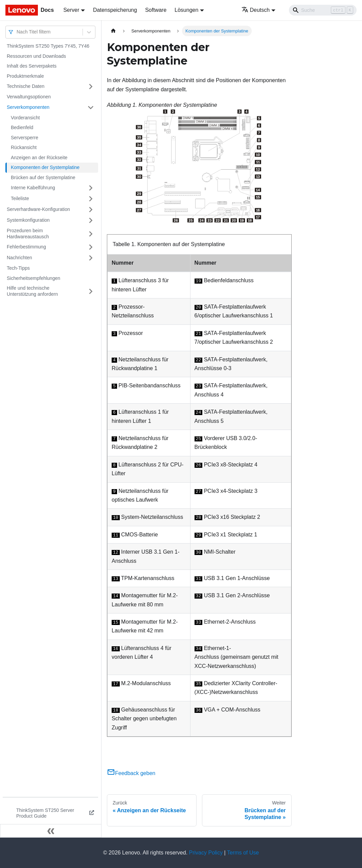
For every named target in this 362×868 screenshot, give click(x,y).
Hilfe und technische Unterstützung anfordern (32, 291)
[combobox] (17, 32)
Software (156, 10)
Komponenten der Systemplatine (45, 167)
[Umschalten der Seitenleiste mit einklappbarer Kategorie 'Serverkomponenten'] (91, 107)
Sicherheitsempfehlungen (33, 278)
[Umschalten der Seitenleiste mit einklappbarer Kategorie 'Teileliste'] (91, 199)
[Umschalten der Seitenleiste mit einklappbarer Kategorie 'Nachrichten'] (91, 258)
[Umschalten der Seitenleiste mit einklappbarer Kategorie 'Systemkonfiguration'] (91, 220)
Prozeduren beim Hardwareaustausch (28, 234)
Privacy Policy (206, 853)
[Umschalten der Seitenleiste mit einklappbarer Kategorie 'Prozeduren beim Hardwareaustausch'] (91, 234)
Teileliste (20, 198)
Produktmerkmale (25, 76)
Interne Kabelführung (33, 188)
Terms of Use (243, 853)
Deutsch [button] (256, 10)
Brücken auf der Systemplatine (43, 177)
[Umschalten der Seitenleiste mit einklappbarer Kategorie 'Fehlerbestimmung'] (91, 247)
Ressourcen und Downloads (36, 56)
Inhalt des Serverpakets (32, 66)
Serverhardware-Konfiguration (38, 209)
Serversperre (25, 138)
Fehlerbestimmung (26, 247)
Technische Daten (26, 86)
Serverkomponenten (28, 107)
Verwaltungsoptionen (29, 97)
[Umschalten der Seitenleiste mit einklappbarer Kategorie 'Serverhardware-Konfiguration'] (91, 210)
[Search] (323, 10)
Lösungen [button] (186, 10)
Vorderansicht (25, 118)
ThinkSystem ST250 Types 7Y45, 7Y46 (48, 46)
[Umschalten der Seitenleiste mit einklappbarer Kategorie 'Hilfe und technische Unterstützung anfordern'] (91, 291)
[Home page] (113, 31)
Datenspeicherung (115, 10)
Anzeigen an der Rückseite (39, 158)
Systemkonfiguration (28, 220)
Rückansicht (24, 147)
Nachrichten (19, 258)
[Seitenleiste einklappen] (51, 831)
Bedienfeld (22, 127)
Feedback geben (131, 773)
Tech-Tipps (18, 268)
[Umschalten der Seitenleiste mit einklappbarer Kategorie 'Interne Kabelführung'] (91, 188)
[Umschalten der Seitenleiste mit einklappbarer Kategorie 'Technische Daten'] (91, 87)
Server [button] (71, 10)
